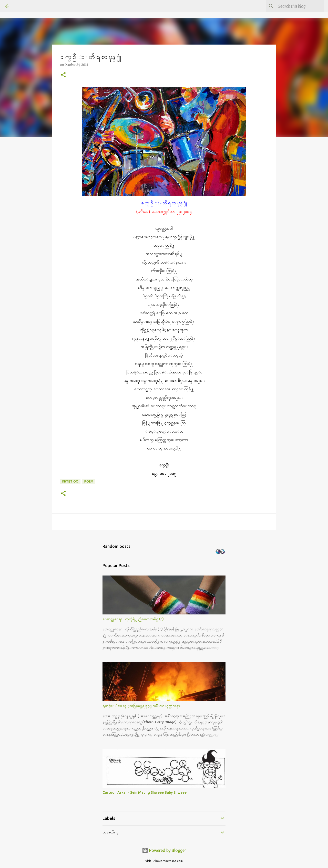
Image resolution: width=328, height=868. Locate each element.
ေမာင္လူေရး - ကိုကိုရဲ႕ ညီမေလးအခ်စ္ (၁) (133, 619)
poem (89, 481)
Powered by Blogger (164, 850)
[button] (63, 75)
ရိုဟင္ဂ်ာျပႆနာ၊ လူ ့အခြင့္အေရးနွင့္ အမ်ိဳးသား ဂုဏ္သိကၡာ (141, 706)
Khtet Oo (70, 481)
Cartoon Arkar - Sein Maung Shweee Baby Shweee (145, 792)
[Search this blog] (297, 6)
